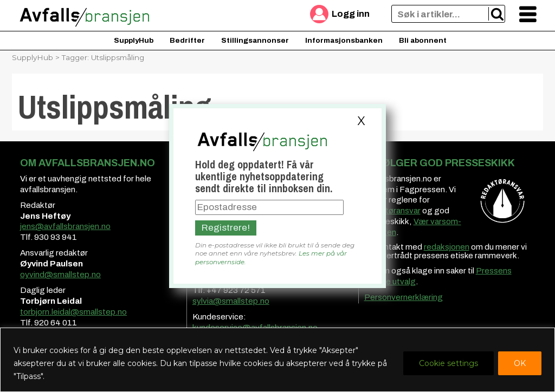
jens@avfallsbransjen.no (65, 226)
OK (520, 363)
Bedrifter (187, 40)
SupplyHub (134, 40)
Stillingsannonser (255, 40)
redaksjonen (447, 247)
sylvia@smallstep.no (231, 301)
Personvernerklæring (404, 297)
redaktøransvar (392, 211)
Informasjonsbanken (344, 40)
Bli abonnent (423, 40)
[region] (277, 360)
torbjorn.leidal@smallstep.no (73, 312)
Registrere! (226, 228)
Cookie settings (448, 363)
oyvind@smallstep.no (60, 275)
